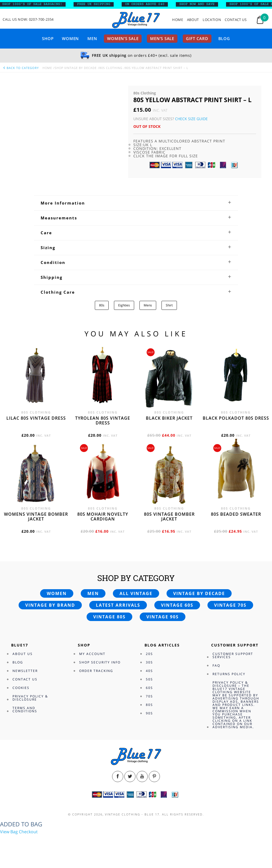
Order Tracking (96, 671)
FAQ (216, 665)
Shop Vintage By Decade (76, 68)
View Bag (9, 832)
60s (149, 688)
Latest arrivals (118, 605)
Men (92, 38)
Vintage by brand (50, 605)
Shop (48, 38)
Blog (224, 38)
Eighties (124, 305)
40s (149, 671)
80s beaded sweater (236, 514)
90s (149, 713)
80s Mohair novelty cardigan (103, 517)
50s (149, 679)
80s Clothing (111, 68)
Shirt (169, 305)
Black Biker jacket (169, 418)
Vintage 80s (109, 617)
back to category (21, 68)
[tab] (136, 203)
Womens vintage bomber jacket (36, 517)
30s (149, 662)
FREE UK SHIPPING (107, 4)
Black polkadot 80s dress (236, 418)
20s (149, 654)
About (193, 20)
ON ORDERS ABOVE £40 (158, 4)
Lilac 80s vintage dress (36, 418)
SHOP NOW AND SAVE (210, 4)
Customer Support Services (233, 655)
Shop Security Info (100, 662)
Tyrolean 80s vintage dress (103, 420)
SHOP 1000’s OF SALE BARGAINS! (45, 4)
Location (212, 20)
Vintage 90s (163, 617)
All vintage (136, 593)
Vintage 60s (177, 605)
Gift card (197, 38)
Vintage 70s (230, 605)
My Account (92, 654)
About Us (23, 654)
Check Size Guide (191, 119)
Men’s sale (162, 38)
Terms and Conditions (25, 709)
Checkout (28, 832)
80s (102, 305)
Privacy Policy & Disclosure (30, 698)
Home (178, 20)
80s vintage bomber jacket (169, 517)
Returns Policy (229, 674)
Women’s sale (123, 38)
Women (70, 38)
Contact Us (236, 20)
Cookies (21, 688)
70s (149, 696)
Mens (148, 305)
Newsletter (25, 671)
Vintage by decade (199, 593)
